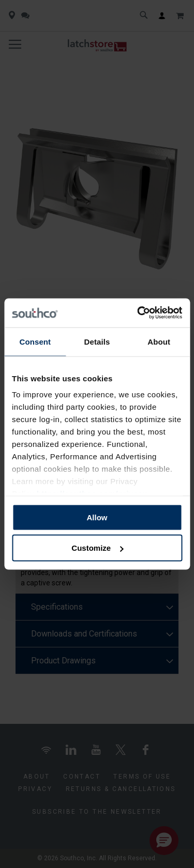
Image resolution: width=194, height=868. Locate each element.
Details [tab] (97, 341)
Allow (97, 517)
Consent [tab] (35, 341)
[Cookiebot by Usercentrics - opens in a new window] (138, 313)
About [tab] (159, 341)
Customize (97, 548)
